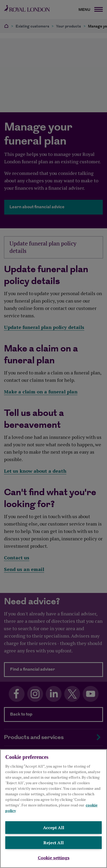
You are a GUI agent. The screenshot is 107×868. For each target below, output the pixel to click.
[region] (53, 809)
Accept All (54, 828)
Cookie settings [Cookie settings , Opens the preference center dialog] (54, 858)
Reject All (53, 843)
